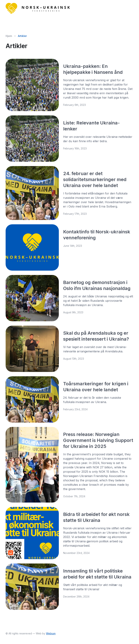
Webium (51, 633)
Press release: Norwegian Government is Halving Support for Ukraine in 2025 (98, 440)
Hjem (9, 36)
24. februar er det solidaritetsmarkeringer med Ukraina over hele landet (95, 179)
